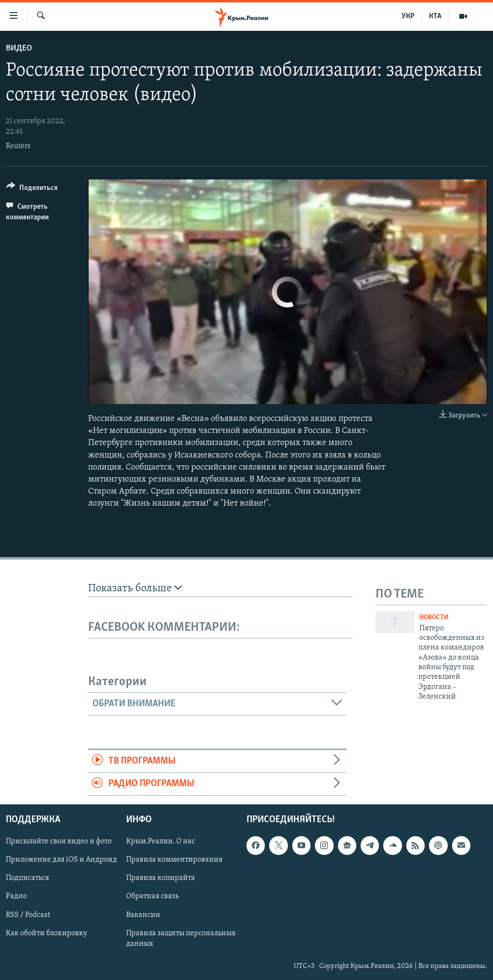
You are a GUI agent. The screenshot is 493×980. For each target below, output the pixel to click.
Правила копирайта (161, 878)
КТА (435, 16)
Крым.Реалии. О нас (161, 841)
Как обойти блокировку (46, 933)
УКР (408, 16)
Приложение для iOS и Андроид (61, 860)
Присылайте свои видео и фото (59, 841)
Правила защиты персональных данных (181, 938)
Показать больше (135, 588)
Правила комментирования (174, 860)
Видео (19, 48)
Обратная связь (152, 896)
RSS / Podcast (28, 915)
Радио (16, 896)
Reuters (18, 146)
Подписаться (27, 878)
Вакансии (143, 915)
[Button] (32, 189)
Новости (434, 617)
